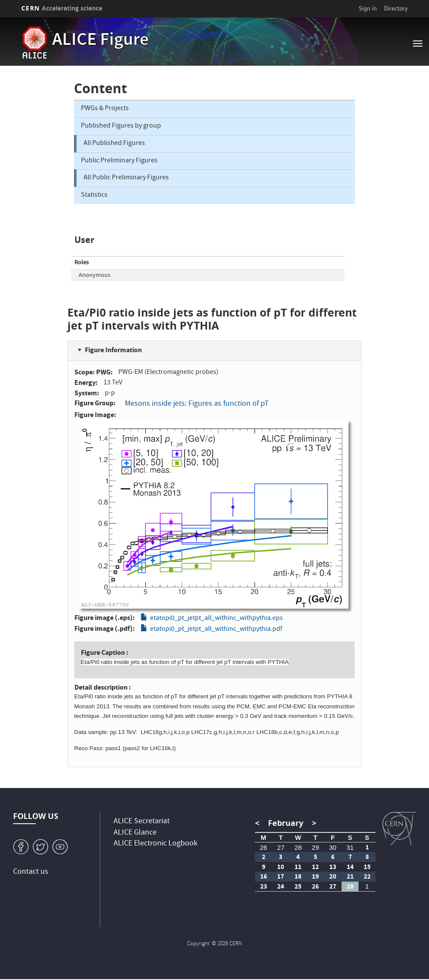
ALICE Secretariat (142, 822)
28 (298, 847)
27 (281, 847)
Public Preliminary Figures (119, 161)
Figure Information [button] (113, 350)
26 (263, 847)
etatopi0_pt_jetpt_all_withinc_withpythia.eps (216, 619)
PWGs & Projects (105, 109)
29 (316, 847)
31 (350, 847)
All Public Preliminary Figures (126, 178)
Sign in (368, 8)
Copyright (199, 944)
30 (333, 847)
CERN (62, 8)
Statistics (94, 195)
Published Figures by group (121, 126)
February (286, 823)
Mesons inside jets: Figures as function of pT (197, 404)
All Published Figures (114, 144)
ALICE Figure (101, 41)
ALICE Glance (135, 833)
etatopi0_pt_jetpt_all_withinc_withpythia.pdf (216, 630)
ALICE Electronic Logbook (156, 844)
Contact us (31, 872)
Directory (395, 8)
